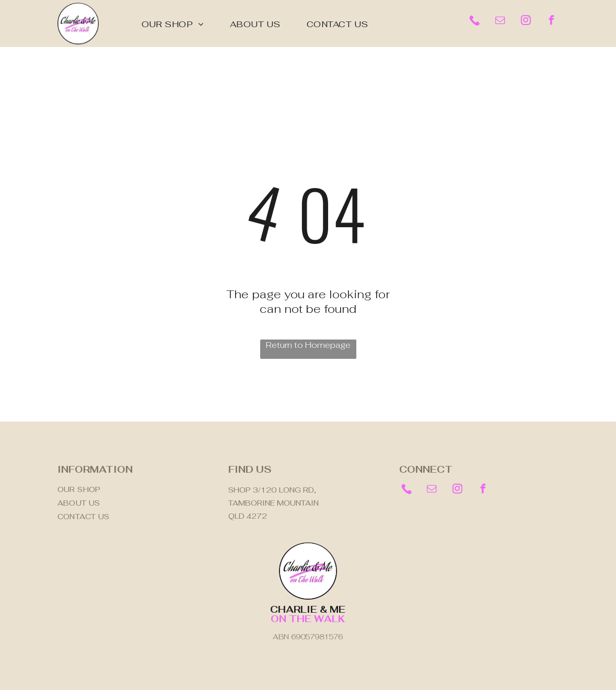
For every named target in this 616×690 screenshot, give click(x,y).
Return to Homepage (308, 345)
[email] (500, 22)
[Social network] (474, 22)
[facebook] (551, 22)
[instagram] (526, 22)
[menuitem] (173, 24)
